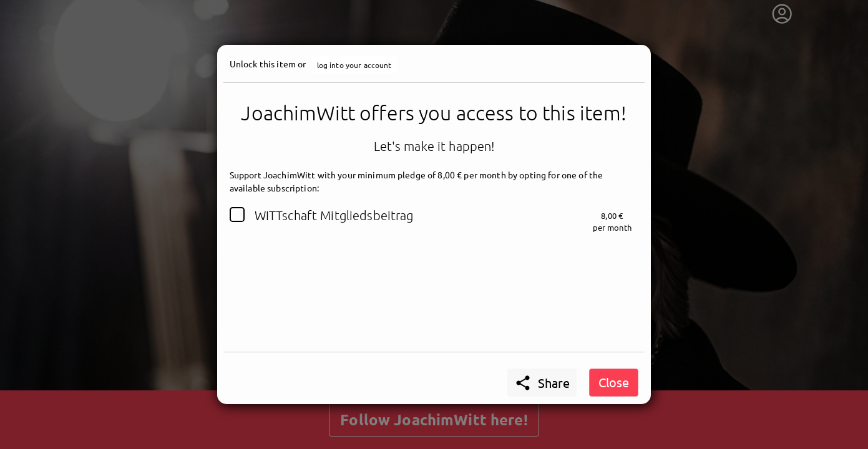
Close (614, 382)
